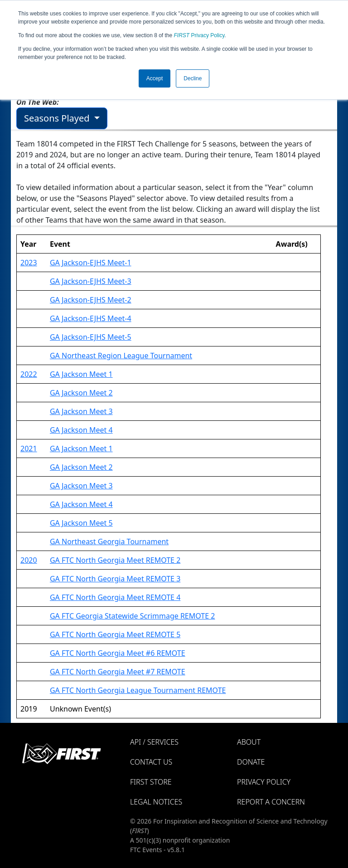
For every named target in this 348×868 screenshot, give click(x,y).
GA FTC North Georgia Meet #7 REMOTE (118, 672)
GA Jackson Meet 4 (81, 430)
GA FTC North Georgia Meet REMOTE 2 (115, 560)
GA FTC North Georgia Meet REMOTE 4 (115, 597)
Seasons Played (58, 118)
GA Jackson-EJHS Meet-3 (91, 281)
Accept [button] (155, 78)
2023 (29, 263)
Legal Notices (156, 802)
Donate (251, 762)
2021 (29, 449)
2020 (29, 560)
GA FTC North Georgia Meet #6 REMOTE (118, 653)
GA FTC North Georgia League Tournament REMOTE (138, 690)
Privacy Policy (199, 35)
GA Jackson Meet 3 (81, 411)
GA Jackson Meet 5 (81, 523)
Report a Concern (271, 802)
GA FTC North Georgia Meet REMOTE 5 (115, 634)
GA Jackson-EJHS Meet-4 (91, 318)
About (249, 742)
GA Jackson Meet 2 (81, 393)
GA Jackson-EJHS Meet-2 (91, 300)
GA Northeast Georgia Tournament (109, 541)
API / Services (154, 742)
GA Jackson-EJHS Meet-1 (91, 263)
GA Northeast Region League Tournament (121, 356)
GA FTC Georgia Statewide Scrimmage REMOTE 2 (132, 616)
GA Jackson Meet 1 (81, 374)
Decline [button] (193, 78)
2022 (29, 374)
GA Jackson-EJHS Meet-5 (91, 337)
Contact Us (151, 762)
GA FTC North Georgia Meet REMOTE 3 (115, 579)
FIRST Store (151, 782)
